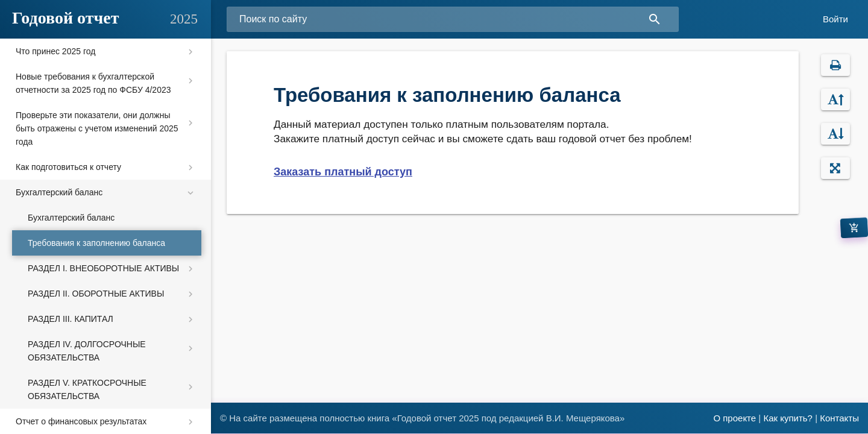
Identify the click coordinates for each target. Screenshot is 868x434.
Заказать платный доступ (343, 172)
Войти (835, 19)
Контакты (839, 418)
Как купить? (788, 418)
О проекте (734, 418)
